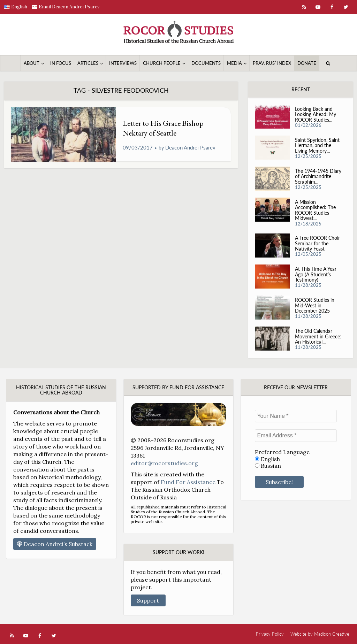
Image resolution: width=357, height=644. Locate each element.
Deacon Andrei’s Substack (55, 544)
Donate (307, 63)
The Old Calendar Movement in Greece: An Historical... (318, 336)
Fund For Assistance (188, 482)
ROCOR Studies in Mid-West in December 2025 (315, 305)
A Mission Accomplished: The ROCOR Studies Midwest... (315, 210)
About (32, 63)
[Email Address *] (296, 436)
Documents (206, 63)
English (267, 459)
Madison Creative (332, 634)
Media (234, 63)
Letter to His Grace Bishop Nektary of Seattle (163, 128)
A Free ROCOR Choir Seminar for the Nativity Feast (317, 243)
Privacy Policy (270, 634)
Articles (88, 63)
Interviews (123, 63)
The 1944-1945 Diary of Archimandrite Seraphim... (318, 176)
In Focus (61, 63)
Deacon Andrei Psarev (190, 147)
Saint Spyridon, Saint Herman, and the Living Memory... (317, 145)
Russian (268, 466)
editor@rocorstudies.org (164, 463)
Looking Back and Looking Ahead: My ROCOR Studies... (316, 114)
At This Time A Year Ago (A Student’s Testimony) (316, 274)
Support (148, 600)
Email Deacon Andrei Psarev (69, 7)
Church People (162, 63)
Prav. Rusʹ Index (272, 63)
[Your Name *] (296, 416)
